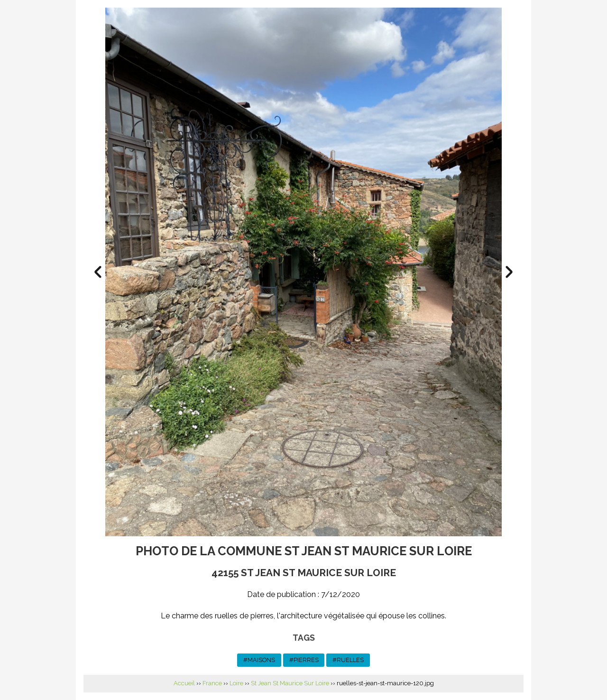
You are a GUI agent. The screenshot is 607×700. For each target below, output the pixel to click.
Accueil (184, 683)
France (212, 683)
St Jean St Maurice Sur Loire (290, 683)
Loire (236, 683)
